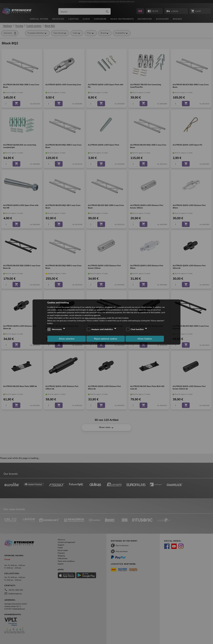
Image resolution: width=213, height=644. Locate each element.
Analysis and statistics (102, 329)
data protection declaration (96, 318)
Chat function (137, 329)
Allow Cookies (145, 339)
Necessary (57, 329)
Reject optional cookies (106, 339)
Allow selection (67, 339)
